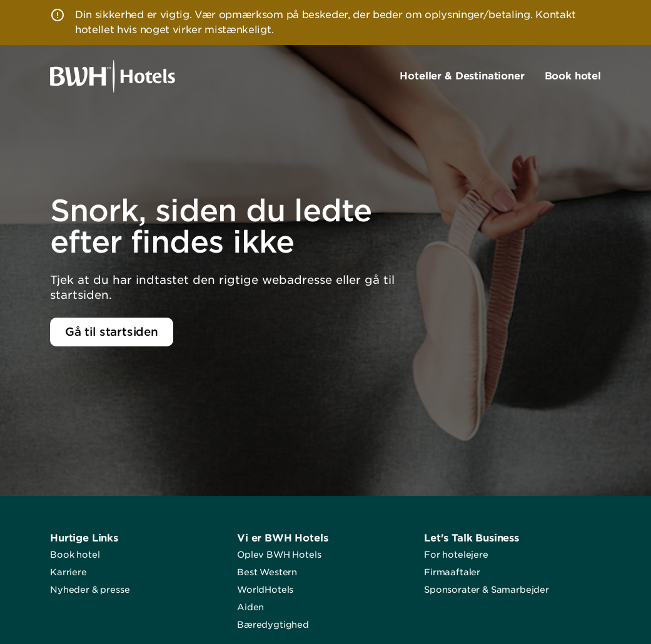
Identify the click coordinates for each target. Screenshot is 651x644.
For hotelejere (456, 555)
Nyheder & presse (90, 590)
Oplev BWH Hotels (279, 555)
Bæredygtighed (273, 625)
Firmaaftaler (452, 572)
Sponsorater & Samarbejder (487, 590)
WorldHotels (265, 590)
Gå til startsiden (112, 332)
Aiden (250, 607)
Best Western (267, 572)
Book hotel (75, 555)
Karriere (68, 572)
